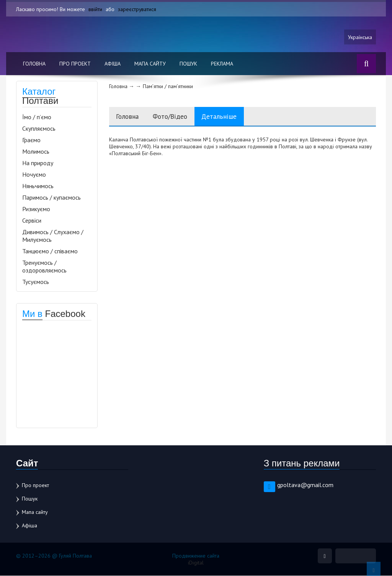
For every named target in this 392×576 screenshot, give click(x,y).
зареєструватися (137, 9)
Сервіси (32, 221)
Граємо (31, 140)
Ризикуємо (36, 209)
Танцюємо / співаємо (50, 251)
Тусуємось (36, 282)
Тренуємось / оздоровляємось (44, 267)
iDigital (196, 563)
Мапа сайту (150, 64)
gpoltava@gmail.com (305, 485)
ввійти (95, 9)
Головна (34, 64)
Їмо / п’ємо (37, 117)
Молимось (36, 152)
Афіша (113, 64)
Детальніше (225, 117)
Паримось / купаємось (51, 198)
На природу (38, 163)
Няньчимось (38, 186)
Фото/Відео (174, 117)
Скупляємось (39, 129)
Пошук (188, 64)
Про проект (75, 64)
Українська (360, 37)
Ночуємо (34, 175)
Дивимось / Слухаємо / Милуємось (53, 236)
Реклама (222, 64)
